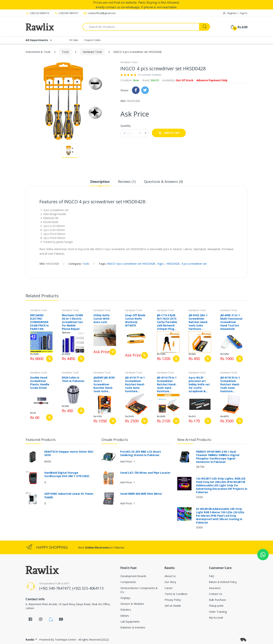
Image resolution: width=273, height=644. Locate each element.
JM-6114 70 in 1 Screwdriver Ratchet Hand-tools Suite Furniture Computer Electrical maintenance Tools (167, 384)
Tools (65, 52)
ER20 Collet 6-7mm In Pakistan (73, 379)
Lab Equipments (130, 622)
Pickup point (216, 606)
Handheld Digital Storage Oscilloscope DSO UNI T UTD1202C (67, 474)
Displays (125, 598)
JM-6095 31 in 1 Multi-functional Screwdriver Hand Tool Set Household (231, 322)
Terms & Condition (176, 594)
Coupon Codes (93, 40)
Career (169, 588)
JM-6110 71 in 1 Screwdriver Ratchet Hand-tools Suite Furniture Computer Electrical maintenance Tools (135, 384)
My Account (216, 618)
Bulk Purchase (217, 600)
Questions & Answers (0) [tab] (163, 182)
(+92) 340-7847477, (56, 588)
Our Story (170, 582)
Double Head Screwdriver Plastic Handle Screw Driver (40, 383)
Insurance (215, 588)
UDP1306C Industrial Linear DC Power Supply (69, 495)
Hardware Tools (92, 52)
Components (128, 582)
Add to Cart (169, 133)
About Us (170, 576)
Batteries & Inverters (133, 627)
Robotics (126, 610)
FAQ (212, 576)
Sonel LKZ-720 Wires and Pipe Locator (145, 473)
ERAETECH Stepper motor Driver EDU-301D (69, 453)
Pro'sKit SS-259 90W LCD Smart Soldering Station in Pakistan (141, 453)
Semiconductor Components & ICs (139, 590)
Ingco (161, 264)
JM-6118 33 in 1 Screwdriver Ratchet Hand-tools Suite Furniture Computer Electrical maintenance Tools (230, 384)
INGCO (155, 80)
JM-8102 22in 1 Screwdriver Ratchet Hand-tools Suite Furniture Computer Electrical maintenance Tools (198, 322)
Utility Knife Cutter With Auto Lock (101, 319)
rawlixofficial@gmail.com (100, 13)
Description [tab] (100, 182)
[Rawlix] (40, 27)
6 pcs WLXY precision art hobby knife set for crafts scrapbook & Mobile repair (199, 384)
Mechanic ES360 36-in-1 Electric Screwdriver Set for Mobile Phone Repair (72, 322)
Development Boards (133, 576)
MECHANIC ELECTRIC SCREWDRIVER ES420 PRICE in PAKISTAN (39, 322)
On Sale (74, 40)
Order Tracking (218, 612)
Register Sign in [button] (235, 13)
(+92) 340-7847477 (66, 13)
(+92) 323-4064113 (37, 13)
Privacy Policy (173, 600)
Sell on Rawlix (173, 606)
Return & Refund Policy (223, 582)
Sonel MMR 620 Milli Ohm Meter (141, 494)
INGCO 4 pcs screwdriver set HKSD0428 (131, 264)
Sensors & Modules (132, 604)
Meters (125, 616)
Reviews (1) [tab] (127, 182)
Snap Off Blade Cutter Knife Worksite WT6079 (135, 320)
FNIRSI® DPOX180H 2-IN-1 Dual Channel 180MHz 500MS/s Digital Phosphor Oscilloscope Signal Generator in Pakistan (218, 457)
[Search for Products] (141, 27)
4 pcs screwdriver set (194, 264)
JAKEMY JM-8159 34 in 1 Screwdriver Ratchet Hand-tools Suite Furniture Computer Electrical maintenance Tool (104, 384)
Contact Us (216, 594)
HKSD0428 (173, 264)
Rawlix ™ (31, 640)
